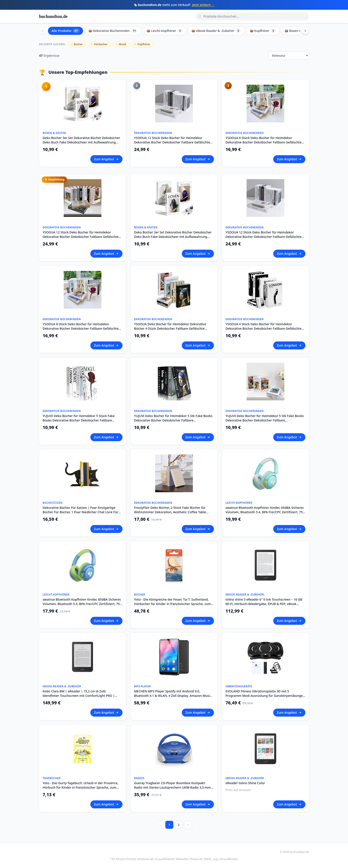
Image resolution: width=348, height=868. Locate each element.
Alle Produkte (65, 31)
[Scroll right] (305, 31)
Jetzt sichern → (203, 5)
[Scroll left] (43, 31)
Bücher (77, 44)
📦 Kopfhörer (263, 31)
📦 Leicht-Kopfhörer (164, 31)
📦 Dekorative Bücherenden (113, 31)
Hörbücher (99, 44)
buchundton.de (53, 16)
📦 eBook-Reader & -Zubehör (216, 31)
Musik (121, 44)
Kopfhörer (142, 44)
